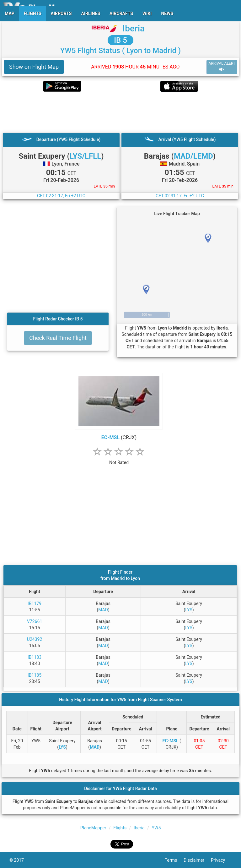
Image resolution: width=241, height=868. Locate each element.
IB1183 (35, 657)
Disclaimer (197, 860)
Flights (120, 828)
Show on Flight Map (34, 67)
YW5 (156, 828)
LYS (189, 610)
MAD (103, 610)
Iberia (134, 28)
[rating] (119, 459)
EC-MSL (110, 437)
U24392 (35, 639)
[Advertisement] (120, 112)
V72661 (35, 621)
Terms (174, 860)
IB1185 (35, 675)
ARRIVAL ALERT (222, 67)
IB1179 (35, 603)
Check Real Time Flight (58, 338)
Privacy (221, 860)
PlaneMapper (93, 828)
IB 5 (120, 40)
